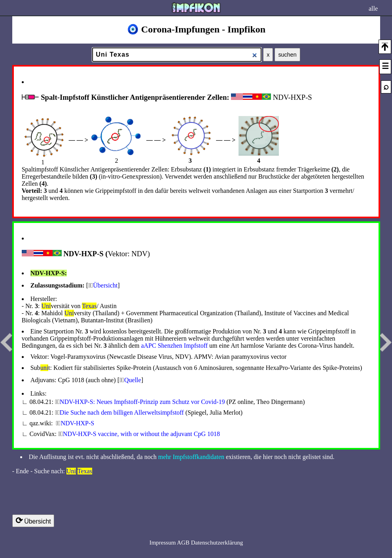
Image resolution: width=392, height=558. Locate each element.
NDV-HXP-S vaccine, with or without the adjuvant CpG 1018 (141, 434)
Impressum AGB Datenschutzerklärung (196, 543)
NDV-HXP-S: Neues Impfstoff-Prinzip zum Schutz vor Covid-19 (142, 402)
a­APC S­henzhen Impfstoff (174, 346)
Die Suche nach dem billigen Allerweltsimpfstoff (122, 412)
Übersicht (105, 285)
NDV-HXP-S (77, 423)
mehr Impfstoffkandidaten (191, 457)
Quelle (133, 380)
